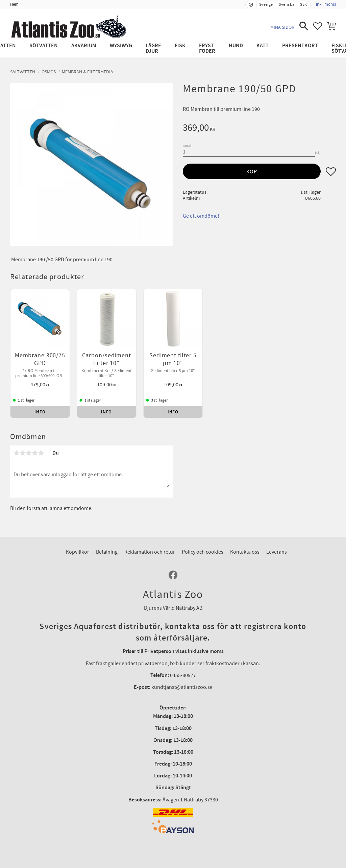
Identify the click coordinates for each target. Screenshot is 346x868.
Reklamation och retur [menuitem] (150, 552)
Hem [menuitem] (14, 4)
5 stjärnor (41, 453)
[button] (304, 26)
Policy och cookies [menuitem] (203, 552)
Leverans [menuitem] (277, 552)
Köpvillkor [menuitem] (78, 552)
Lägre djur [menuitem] (153, 49)
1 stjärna (17, 453)
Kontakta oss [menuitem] (245, 552)
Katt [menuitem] (263, 46)
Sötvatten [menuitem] (44, 46)
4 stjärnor (35, 453)
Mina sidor (282, 27)
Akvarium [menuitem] (84, 46)
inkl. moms (326, 4)
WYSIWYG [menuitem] (121, 46)
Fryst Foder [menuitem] (207, 49)
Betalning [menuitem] (107, 552)
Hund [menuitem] (236, 46)
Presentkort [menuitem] (300, 46)
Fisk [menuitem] (180, 46)
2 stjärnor (23, 453)
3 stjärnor (29, 453)
